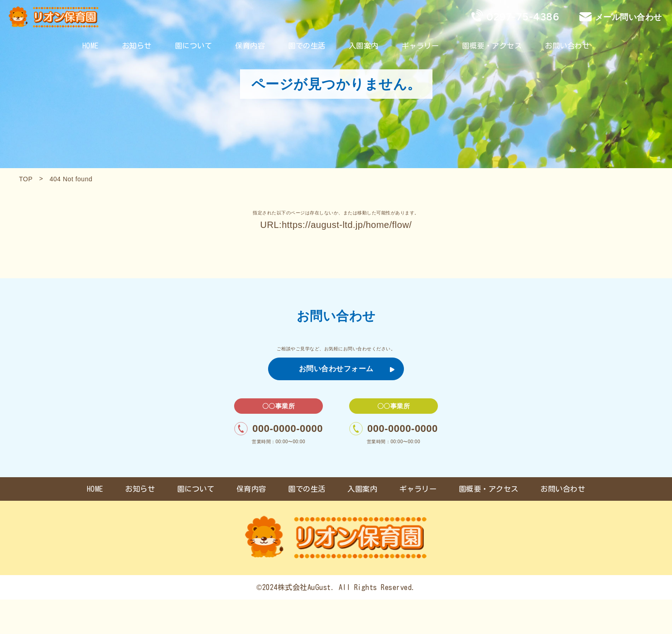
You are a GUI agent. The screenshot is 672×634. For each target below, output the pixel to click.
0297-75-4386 (523, 17)
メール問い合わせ (629, 17)
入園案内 (364, 46)
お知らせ (137, 46)
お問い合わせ (567, 46)
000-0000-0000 (278, 429)
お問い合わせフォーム (347, 369)
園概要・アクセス (492, 46)
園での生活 (307, 46)
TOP (26, 179)
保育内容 (250, 46)
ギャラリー (420, 46)
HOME (91, 46)
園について (194, 46)
